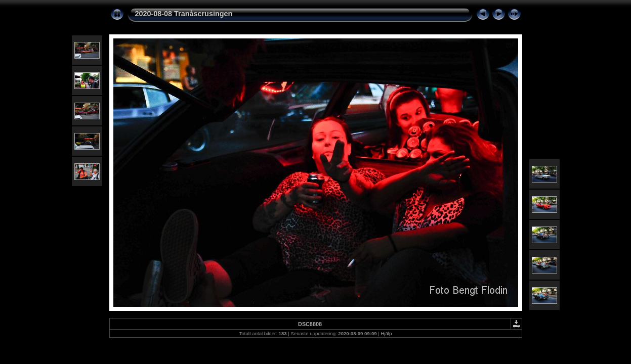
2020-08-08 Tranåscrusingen (184, 14)
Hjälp (386, 333)
